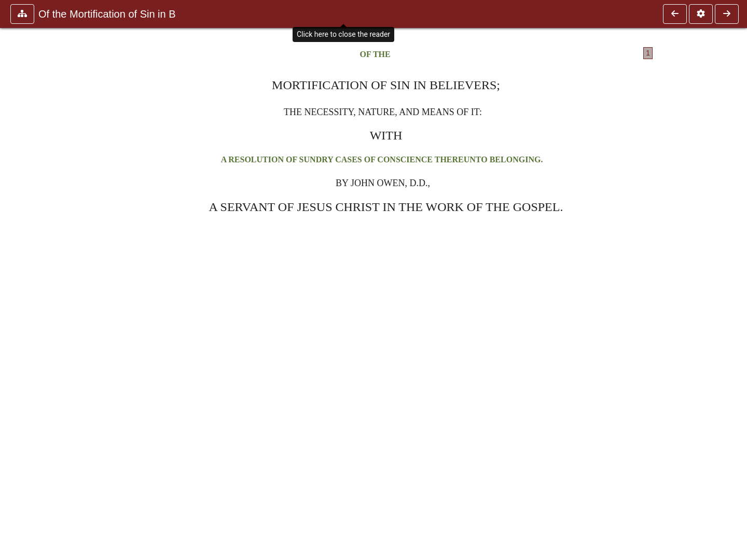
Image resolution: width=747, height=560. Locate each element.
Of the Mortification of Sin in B (107, 14)
